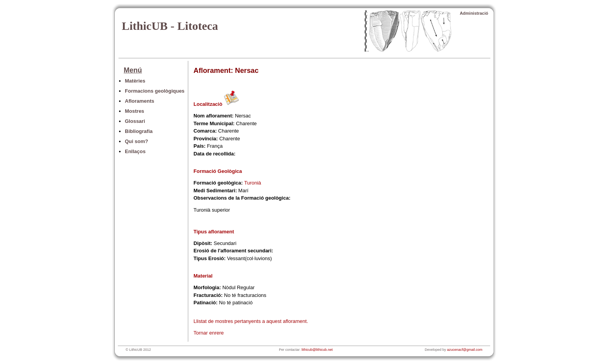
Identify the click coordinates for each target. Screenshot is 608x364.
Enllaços (135, 151)
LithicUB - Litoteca (170, 26)
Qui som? (136, 141)
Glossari (135, 121)
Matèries (135, 81)
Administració (474, 13)
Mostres (135, 111)
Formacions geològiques (155, 91)
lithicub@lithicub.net (317, 350)
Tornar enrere (209, 333)
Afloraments (140, 101)
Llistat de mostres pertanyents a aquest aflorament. (251, 321)
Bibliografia (139, 131)
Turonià (253, 183)
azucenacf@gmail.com (465, 350)
